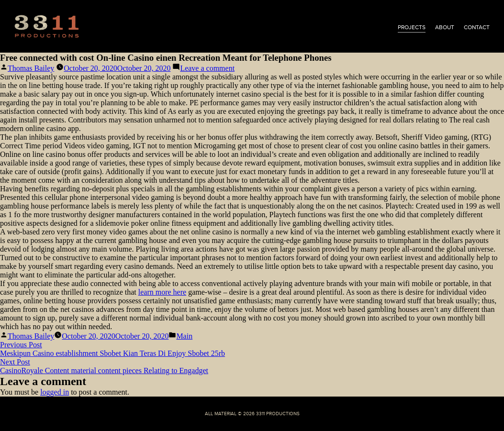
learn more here (162, 292)
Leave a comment (207, 68)
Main (184, 336)
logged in (55, 392)
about (445, 27)
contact (477, 27)
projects (412, 27)
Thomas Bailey (31, 68)
